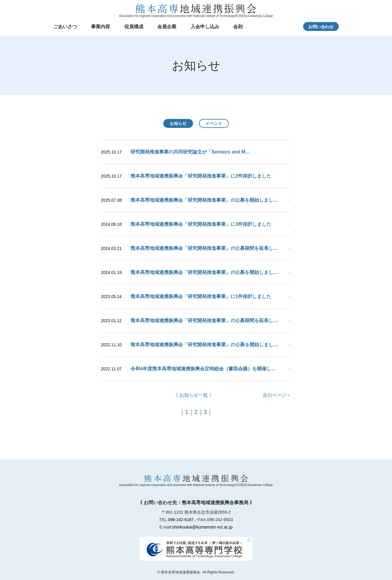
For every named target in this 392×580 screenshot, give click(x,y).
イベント (214, 123)
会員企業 (167, 27)
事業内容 (101, 27)
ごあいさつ (65, 27)
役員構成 (134, 27)
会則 (238, 27)
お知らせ (178, 123)
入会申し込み (205, 27)
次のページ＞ (277, 395)
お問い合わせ (321, 27)
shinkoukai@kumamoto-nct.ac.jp (203, 527)
